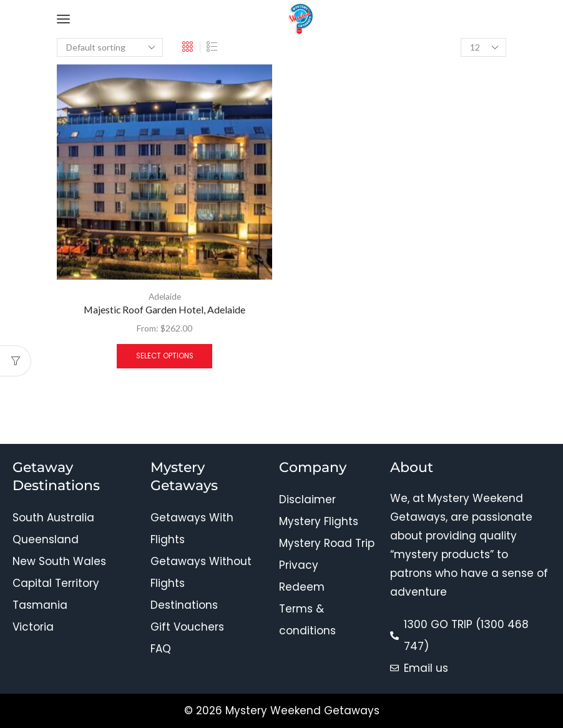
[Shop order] (110, 47)
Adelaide (164, 296)
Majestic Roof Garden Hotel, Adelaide (164, 310)
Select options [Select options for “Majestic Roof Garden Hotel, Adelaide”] (164, 356)
